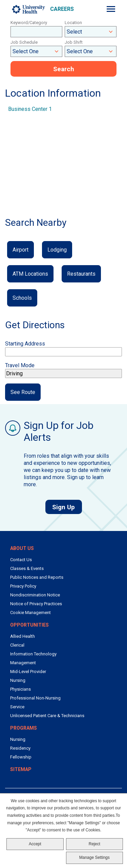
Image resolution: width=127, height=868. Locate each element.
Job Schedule (24, 42)
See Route (23, 392)
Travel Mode (20, 365)
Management (23, 663)
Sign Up (67, 507)
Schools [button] (22, 298)
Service (17, 707)
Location (73, 23)
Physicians (20, 689)
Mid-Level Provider (28, 672)
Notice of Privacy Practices (36, 604)
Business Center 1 (30, 109)
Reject (94, 844)
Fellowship (21, 757)
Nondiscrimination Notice (35, 595)
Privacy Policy (23, 586)
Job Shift (74, 42)
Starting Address (25, 344)
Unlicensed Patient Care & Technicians (47, 716)
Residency (20, 748)
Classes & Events (27, 568)
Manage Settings (94, 857)
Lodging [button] (57, 250)
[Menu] (111, 9)
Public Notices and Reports (37, 577)
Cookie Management (30, 613)
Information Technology (33, 654)
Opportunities (29, 625)
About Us (22, 548)
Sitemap (21, 769)
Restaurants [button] (81, 274)
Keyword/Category (29, 23)
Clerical (17, 645)
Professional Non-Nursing (35, 698)
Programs (24, 728)
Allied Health (23, 636)
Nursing (18, 680)
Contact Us (21, 560)
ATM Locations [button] (30, 274)
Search (64, 69)
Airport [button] (20, 250)
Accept (35, 844)
